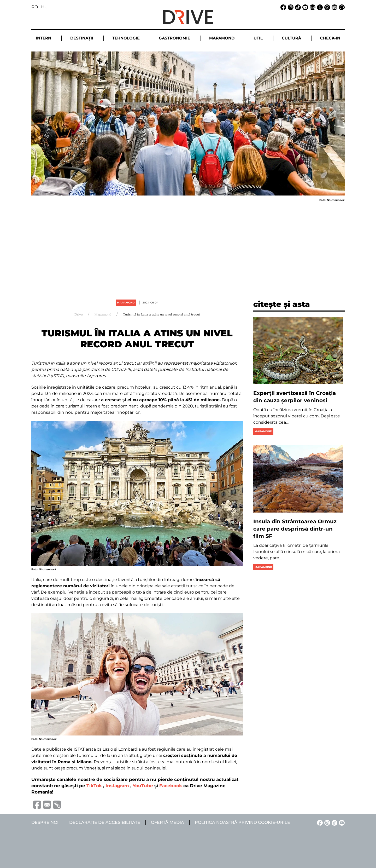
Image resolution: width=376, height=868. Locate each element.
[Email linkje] (312, 7)
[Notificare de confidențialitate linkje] (326, 7)
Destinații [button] (82, 38)
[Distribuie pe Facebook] (36, 804)
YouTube (143, 786)
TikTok (94, 786)
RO (35, 7)
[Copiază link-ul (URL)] (56, 805)
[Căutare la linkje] (341, 7)
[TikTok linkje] (297, 7)
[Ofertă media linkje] (334, 7)
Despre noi (45, 822)
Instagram (117, 786)
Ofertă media (168, 822)
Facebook (171, 786)
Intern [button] (43, 38)
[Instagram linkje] (290, 7)
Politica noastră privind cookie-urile (242, 822)
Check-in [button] (330, 38)
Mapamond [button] (222, 38)
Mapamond (126, 303)
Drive (79, 315)
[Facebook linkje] (283, 7)
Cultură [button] (291, 38)
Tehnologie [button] (126, 38)
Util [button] (258, 38)
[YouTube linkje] (304, 7)
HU (44, 7)
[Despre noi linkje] (319, 7)
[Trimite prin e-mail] (46, 804)
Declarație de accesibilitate (105, 822)
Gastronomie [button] (174, 38)
